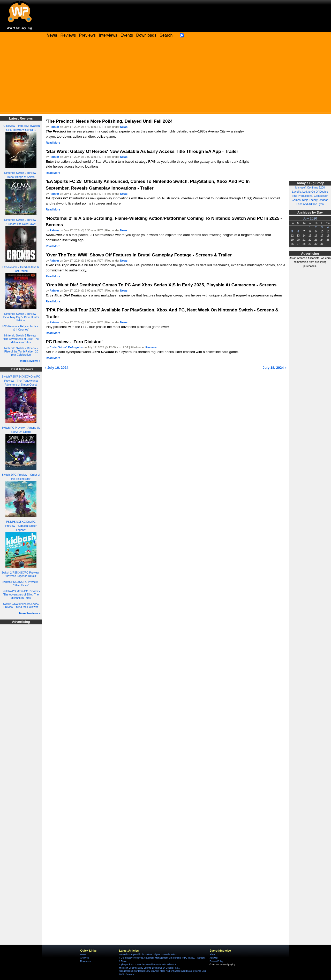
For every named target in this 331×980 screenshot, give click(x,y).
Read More (53, 143)
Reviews (68, 35)
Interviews (108, 35)
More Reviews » (30, 361)
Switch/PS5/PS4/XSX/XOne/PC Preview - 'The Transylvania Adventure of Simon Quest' (21, 381)
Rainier (54, 127)
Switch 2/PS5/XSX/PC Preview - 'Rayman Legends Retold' (21, 574)
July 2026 (310, 218)
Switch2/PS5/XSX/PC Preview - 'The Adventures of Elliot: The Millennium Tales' (21, 594)
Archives (84, 958)
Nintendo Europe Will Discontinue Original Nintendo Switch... (149, 954)
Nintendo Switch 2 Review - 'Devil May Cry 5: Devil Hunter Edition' (21, 317)
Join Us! (213, 958)
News (124, 127)
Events (127, 35)
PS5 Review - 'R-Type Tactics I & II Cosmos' (21, 328)
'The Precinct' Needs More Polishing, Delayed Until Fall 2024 (109, 121)
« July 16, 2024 (56, 368)
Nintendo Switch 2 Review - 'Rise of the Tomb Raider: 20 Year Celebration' (21, 351)
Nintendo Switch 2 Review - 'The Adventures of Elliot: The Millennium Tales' (21, 339)
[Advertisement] (165, 77)
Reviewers (85, 961)
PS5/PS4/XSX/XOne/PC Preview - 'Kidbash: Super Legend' (21, 526)
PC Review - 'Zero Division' (74, 342)
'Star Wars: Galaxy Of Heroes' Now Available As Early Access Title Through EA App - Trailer (142, 151)
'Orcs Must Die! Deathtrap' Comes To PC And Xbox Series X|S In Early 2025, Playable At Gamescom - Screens (161, 285)
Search (166, 35)
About (212, 954)
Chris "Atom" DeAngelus (66, 347)
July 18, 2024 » (275, 368)
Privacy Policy (216, 961)
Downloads (146, 35)
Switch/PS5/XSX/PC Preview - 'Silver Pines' (21, 583)
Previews (87, 35)
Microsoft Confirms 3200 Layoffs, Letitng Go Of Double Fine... (149, 968)
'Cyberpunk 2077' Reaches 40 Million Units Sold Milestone (148, 965)
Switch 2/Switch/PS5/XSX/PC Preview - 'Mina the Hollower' (21, 605)
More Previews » (30, 613)
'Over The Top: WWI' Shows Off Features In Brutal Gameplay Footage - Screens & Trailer (139, 255)
